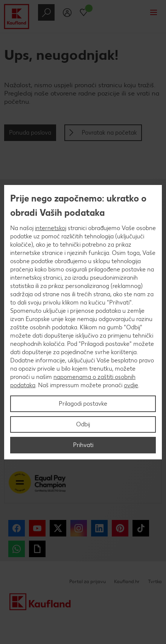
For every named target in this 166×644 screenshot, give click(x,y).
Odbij (83, 424)
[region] (83, 322)
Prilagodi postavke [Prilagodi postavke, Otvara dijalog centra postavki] (83, 404)
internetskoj (51, 228)
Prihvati (83, 445)
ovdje (131, 385)
